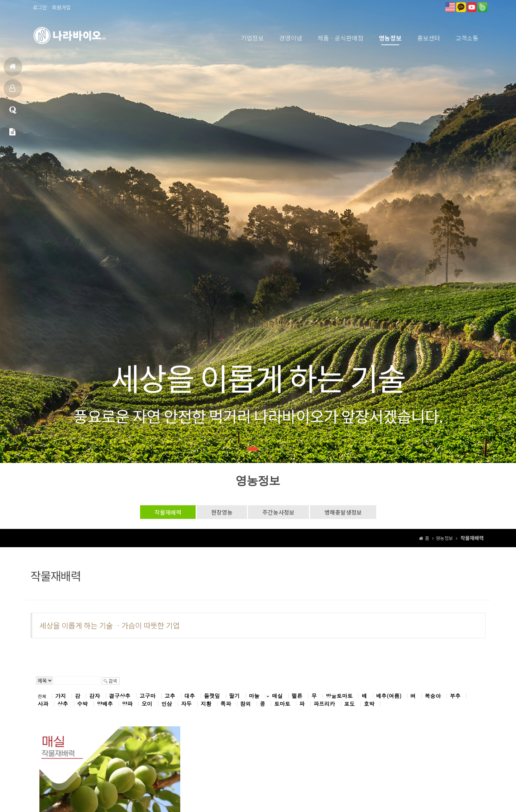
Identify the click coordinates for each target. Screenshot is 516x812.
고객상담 (13, 113)
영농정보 (390, 38)
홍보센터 (429, 38)
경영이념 (291, 38)
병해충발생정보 (343, 512)
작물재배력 (168, 512)
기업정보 (252, 38)
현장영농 (222, 512)
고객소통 (467, 38)
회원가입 (61, 7)
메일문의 (12, 135)
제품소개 (12, 91)
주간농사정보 (278, 512)
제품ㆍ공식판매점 (340, 38)
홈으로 (13, 69)
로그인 (40, 7)
